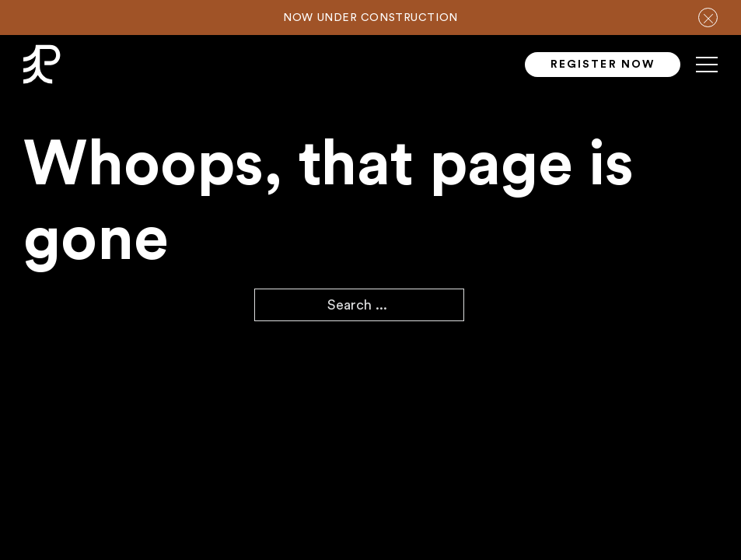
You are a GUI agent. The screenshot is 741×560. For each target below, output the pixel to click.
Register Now (603, 65)
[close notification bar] (708, 17)
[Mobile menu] (707, 71)
